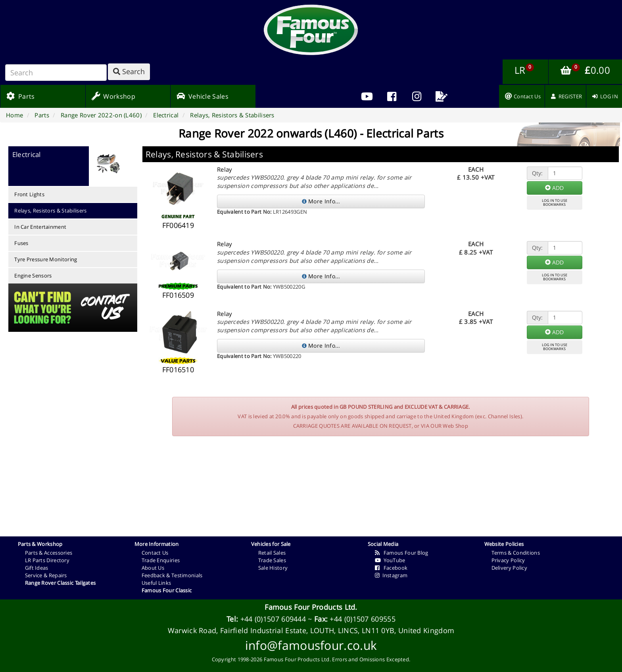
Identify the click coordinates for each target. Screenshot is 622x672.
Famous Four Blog (402, 553)
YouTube (390, 560)
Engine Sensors (33, 276)
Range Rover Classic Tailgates (60, 583)
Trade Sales (272, 560)
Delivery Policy (510, 568)
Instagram (391, 575)
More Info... (321, 201)
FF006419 (178, 225)
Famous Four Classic (167, 590)
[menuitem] (392, 96)
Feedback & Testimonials (172, 575)
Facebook (391, 568)
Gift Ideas (37, 568)
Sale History (273, 568)
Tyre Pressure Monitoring (46, 259)
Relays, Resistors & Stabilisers (50, 211)
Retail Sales (272, 553)
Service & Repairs (46, 575)
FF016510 (178, 370)
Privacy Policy (508, 560)
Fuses (21, 243)
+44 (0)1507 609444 (273, 619)
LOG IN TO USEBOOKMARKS (555, 203)
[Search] (56, 73)
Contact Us (155, 553)
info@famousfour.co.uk (311, 645)
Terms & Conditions (516, 553)
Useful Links (156, 583)
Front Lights (29, 194)
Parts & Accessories (49, 553)
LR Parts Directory (47, 560)
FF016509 (178, 295)
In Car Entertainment (40, 227)
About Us (153, 568)
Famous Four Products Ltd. (311, 607)
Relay (225, 169)
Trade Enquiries (161, 560)
